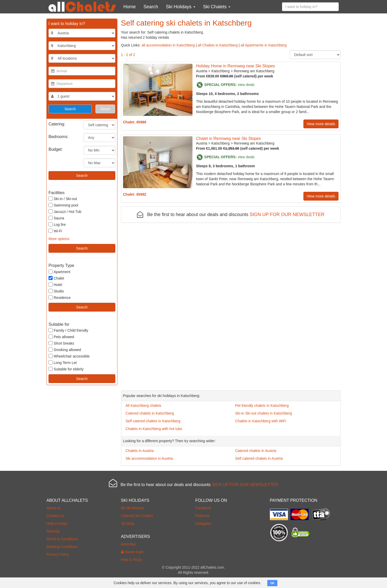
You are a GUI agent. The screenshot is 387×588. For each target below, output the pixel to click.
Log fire (57, 224)
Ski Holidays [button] (181, 7)
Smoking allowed (65, 350)
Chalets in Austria (140, 451)
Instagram (203, 523)
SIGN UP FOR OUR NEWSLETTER (287, 214)
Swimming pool (63, 205)
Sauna (56, 218)
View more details (321, 124)
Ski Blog (128, 523)
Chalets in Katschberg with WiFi (261, 421)
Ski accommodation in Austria (149, 458)
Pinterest (202, 516)
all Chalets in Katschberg (218, 45)
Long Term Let (63, 363)
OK (272, 583)
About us (54, 508)
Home (130, 7)
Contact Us (55, 516)
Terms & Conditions (62, 539)
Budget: (56, 149)
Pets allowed (61, 337)
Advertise (128, 544)
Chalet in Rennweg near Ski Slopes (229, 138)
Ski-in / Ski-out (63, 199)
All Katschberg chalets (144, 406)
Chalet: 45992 (135, 194)
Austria (202, 71)
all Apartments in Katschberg (264, 45)
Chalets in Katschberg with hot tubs (154, 429)
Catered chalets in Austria (256, 451)
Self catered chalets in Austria (259, 458)
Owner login (132, 552)
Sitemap (53, 531)
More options (59, 239)
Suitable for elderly (66, 369)
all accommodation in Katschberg (168, 45)
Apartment (59, 272)
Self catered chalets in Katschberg (153, 421)
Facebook (203, 508)
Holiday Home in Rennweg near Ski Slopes (236, 66)
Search (151, 7)
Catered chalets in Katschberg (150, 413)
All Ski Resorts (133, 508)
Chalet (56, 278)
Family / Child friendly (68, 330)
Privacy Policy (58, 554)
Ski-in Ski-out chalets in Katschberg (263, 413)
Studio (56, 291)
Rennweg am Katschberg (254, 71)
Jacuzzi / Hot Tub (65, 212)
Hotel (55, 285)
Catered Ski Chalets (137, 516)
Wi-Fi (55, 231)
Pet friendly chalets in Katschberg (262, 406)
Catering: (57, 124)
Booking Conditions (62, 547)
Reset (105, 109)
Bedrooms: (58, 137)
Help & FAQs (57, 523)
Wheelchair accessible (69, 356)
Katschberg (220, 71)
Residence (60, 297)
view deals (246, 84)
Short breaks (61, 343)
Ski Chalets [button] (217, 7)
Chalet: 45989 (135, 122)
